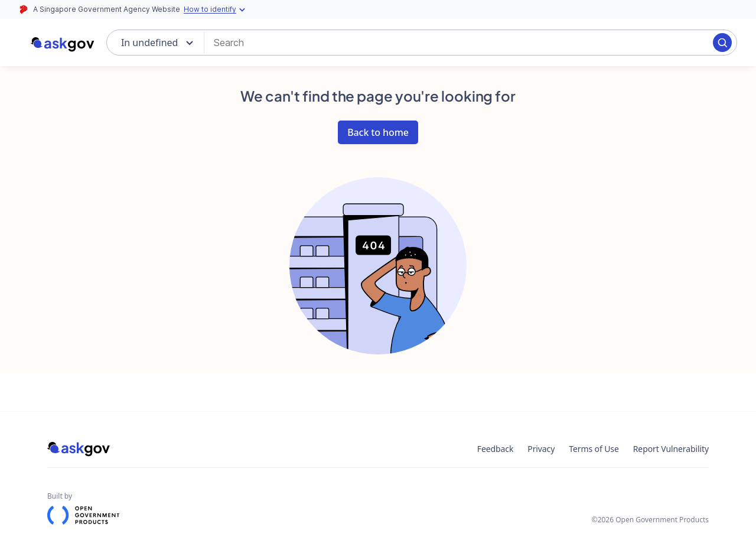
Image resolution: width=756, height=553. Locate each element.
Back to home (378, 132)
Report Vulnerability (671, 449)
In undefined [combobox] (150, 43)
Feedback (496, 449)
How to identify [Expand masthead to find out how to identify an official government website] (216, 9)
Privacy (541, 449)
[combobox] (463, 43)
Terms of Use (594, 449)
